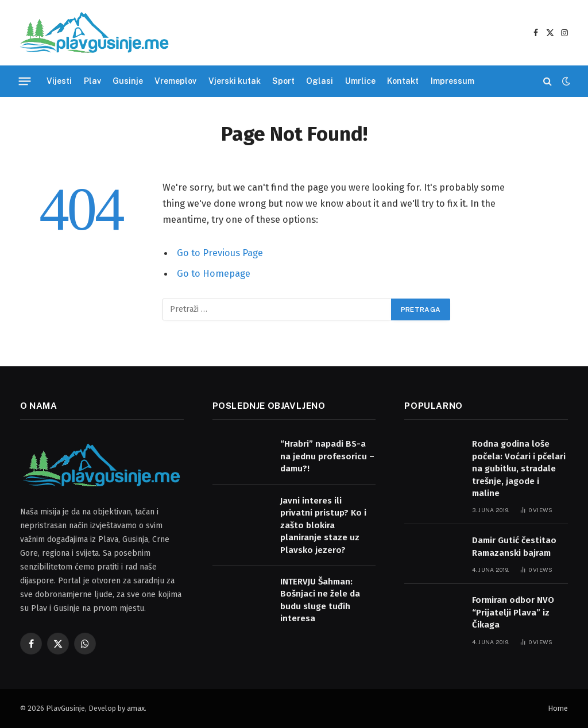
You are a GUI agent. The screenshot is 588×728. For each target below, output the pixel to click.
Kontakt (403, 81)
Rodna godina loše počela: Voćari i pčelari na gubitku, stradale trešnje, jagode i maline (519, 468)
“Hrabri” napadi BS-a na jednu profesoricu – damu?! (327, 456)
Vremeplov (175, 81)
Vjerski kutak (235, 81)
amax (136, 708)
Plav (92, 81)
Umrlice (360, 81)
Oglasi (320, 81)
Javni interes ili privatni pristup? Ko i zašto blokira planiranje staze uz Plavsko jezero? (323, 525)
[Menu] (25, 81)
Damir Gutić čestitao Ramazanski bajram (514, 546)
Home (558, 708)
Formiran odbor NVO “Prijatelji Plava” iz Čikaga (513, 612)
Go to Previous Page (220, 253)
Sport (283, 81)
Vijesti (59, 81)
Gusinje (128, 81)
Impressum (452, 81)
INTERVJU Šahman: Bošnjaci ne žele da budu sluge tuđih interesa (320, 600)
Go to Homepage (214, 273)
